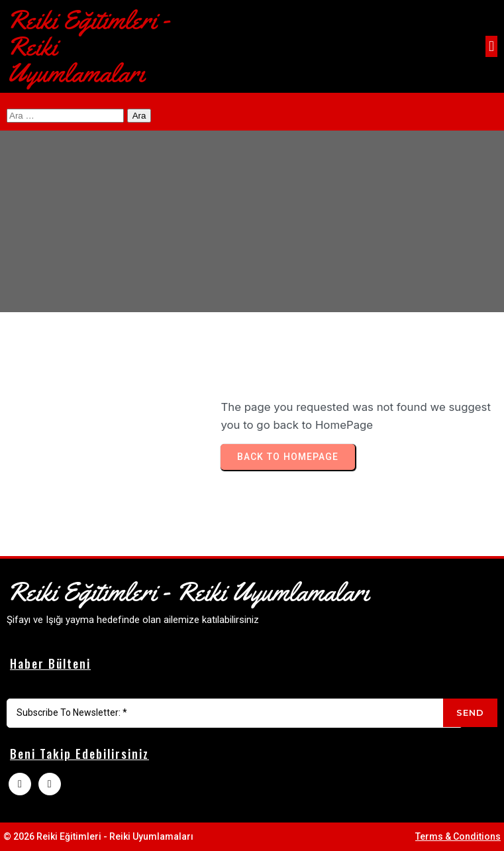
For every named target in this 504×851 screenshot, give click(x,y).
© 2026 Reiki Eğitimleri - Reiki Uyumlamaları (98, 836)
